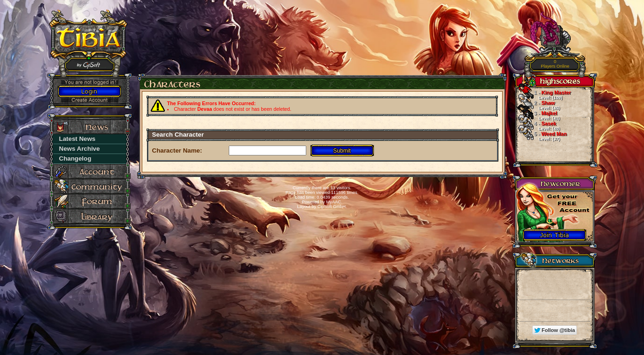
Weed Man (541, 136)
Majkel (538, 116)
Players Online (555, 64)
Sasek (538, 126)
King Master (543, 95)
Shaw (538, 105)
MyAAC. (334, 202)
